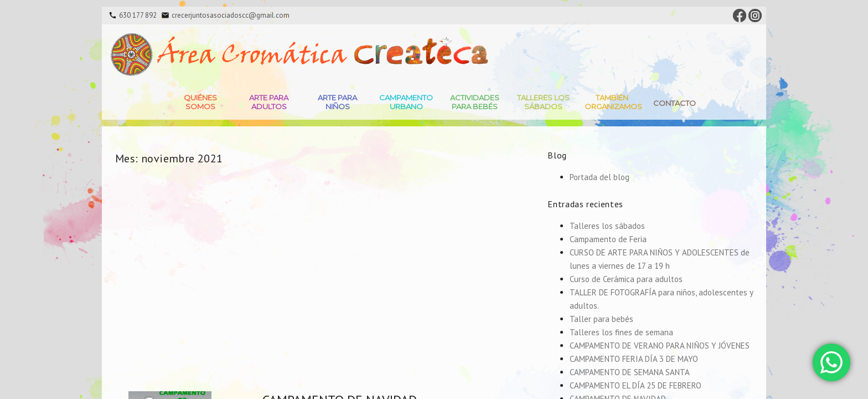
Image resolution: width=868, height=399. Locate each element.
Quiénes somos (200, 102)
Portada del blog (600, 177)
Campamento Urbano (406, 102)
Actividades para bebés (475, 102)
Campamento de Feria (608, 239)
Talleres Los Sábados (543, 102)
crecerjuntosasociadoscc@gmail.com (231, 15)
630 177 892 (138, 15)
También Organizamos (613, 102)
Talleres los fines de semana (621, 332)
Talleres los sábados (607, 226)
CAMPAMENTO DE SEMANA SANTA (630, 372)
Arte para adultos (269, 102)
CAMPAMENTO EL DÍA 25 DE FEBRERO (635, 385)
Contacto (675, 103)
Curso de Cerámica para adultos (626, 279)
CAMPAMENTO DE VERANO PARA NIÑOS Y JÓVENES (660, 346)
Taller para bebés (601, 319)
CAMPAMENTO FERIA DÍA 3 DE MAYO (634, 359)
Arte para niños (337, 102)
